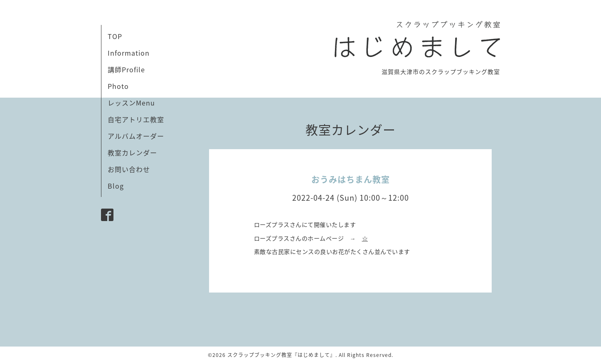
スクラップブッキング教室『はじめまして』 (281, 355)
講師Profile (126, 69)
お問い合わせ (129, 169)
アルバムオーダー (136, 136)
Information (129, 53)
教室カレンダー (132, 152)
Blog (116, 186)
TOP (115, 36)
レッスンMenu (131, 103)
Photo (118, 86)
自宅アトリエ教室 (136, 119)
